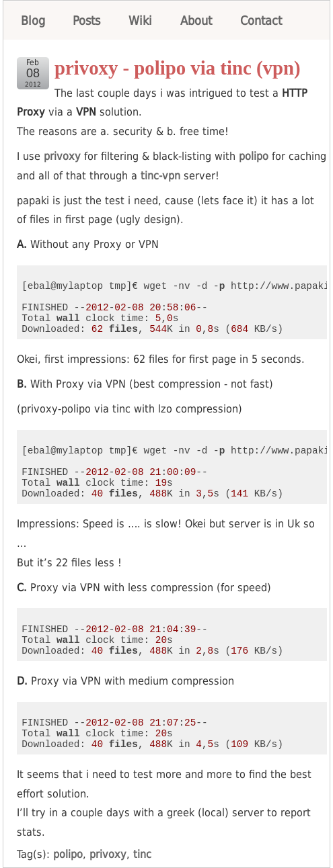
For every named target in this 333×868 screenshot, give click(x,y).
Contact (261, 20)
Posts (86, 20)
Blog (33, 20)
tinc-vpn (160, 176)
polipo (254, 156)
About (196, 20)
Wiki (140, 20)
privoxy (62, 156)
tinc (142, 854)
